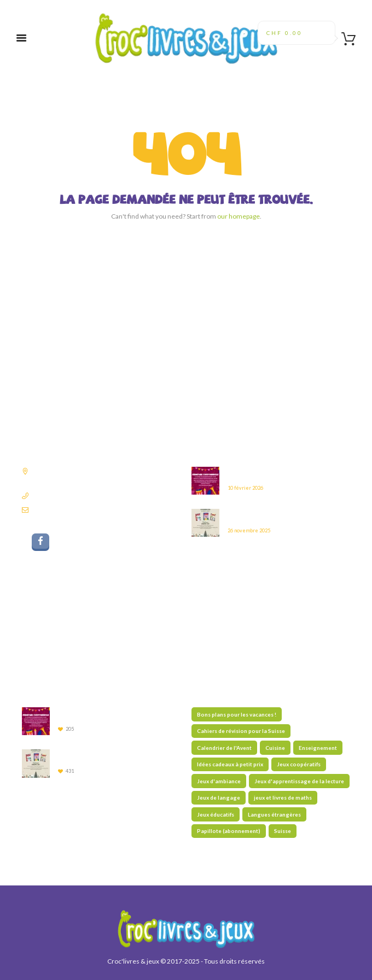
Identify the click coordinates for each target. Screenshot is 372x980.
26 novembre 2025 (249, 530)
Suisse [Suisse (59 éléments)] (283, 831)
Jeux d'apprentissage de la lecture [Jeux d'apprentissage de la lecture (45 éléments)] (299, 781)
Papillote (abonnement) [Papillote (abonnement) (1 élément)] (229, 831)
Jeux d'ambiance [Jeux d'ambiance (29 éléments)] (219, 781)
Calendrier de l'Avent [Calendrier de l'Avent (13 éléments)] (224, 748)
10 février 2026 (245, 488)
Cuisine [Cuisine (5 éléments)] (275, 748)
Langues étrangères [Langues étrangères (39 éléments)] (274, 814)
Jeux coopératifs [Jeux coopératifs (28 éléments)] (299, 764)
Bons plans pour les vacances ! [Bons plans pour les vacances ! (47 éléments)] (237, 714)
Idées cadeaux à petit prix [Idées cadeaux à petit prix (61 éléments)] (230, 764)
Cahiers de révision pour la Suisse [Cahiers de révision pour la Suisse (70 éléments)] (241, 731)
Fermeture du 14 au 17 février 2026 (274, 474)
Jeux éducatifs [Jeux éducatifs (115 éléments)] (216, 814)
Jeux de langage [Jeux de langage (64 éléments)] (219, 797)
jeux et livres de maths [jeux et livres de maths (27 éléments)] (283, 797)
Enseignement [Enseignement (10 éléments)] (318, 748)
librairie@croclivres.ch (65, 510)
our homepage (239, 216)
